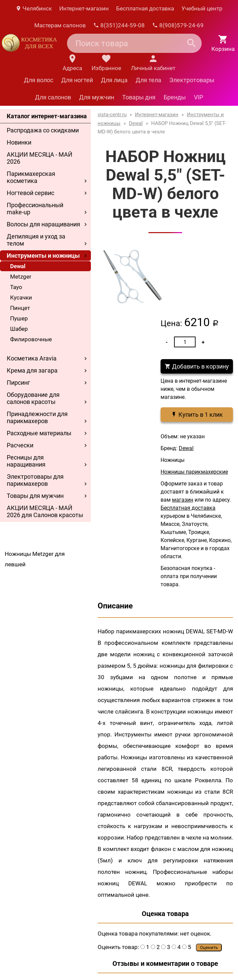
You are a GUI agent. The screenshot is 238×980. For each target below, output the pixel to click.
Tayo (16, 287)
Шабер (19, 329)
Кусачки (21, 297)
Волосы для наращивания (43, 224)
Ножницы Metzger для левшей (35, 559)
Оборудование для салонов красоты (33, 398)
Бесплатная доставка (145, 8)
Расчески (20, 445)
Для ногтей (77, 80)
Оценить (209, 947)
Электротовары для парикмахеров (35, 480)
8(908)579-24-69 (178, 25)
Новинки (19, 142)
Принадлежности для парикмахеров (37, 417)
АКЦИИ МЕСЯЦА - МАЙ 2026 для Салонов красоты (45, 511)
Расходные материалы (39, 433)
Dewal (18, 266)
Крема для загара (32, 370)
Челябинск (34, 8)
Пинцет (20, 308)
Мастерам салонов (60, 25)
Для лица (114, 80)
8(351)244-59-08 (119, 25)
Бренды (175, 97)
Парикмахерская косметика (31, 177)
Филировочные (31, 339)
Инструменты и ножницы (43, 256)
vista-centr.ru (112, 115)
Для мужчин (97, 97)
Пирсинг (19, 383)
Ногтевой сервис (30, 193)
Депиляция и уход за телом (36, 240)
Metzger (21, 277)
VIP (198, 97)
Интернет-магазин (84, 8)
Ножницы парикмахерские (194, 472)
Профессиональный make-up (35, 209)
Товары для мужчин (35, 496)
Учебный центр (202, 8)
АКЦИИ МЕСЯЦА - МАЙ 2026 (40, 158)
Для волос (39, 80)
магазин (183, 500)
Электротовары (192, 80)
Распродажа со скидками (43, 130)
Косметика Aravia (32, 358)
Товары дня (139, 97)
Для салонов (53, 97)
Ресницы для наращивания (26, 461)
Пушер (19, 318)
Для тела (148, 80)
